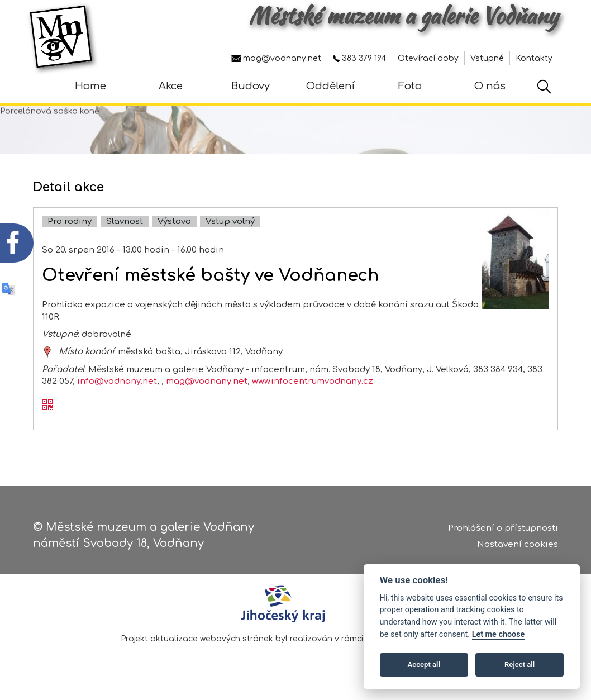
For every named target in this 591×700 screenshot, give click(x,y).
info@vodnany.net (117, 381)
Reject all (519, 665)
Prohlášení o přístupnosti (503, 528)
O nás (490, 86)
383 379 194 (359, 58)
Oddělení (330, 86)
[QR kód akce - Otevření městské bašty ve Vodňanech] (47, 406)
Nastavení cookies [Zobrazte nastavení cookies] (518, 544)
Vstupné (487, 58)
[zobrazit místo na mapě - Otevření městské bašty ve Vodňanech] (47, 352)
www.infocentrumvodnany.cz (313, 381)
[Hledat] (544, 87)
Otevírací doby (428, 58)
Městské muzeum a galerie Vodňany (403, 16)
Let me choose (499, 634)
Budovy (251, 86)
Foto (410, 86)
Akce (171, 86)
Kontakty (534, 58)
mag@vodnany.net (276, 58)
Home (90, 86)
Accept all (424, 665)
